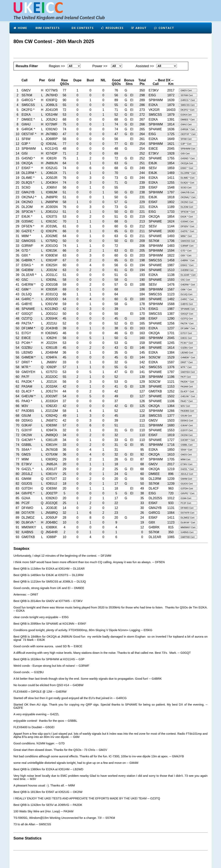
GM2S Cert (186, 455)
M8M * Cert (186, 236)
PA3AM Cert (187, 387)
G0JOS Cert (187, 484)
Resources (112, 28)
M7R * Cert (186, 367)
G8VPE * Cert (187, 493)
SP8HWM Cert (188, 149)
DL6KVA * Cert (188, 522)
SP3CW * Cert (188, 212)
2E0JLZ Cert (187, 474)
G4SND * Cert (188, 158)
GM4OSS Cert (188, 241)
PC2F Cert (186, 503)
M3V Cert (185, 406)
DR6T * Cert (187, 362)
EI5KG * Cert (187, 265)
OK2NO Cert (187, 202)
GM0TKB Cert (188, 537)
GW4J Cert (186, 124)
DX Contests (82, 28)
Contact (164, 28)
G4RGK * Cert (188, 129)
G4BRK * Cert (187, 260)
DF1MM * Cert (188, 328)
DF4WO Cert (187, 508)
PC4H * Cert (187, 343)
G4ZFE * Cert (187, 231)
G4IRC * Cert (187, 299)
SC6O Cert (186, 188)
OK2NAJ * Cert (188, 197)
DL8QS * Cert (187, 183)
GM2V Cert (186, 90)
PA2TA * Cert (187, 323)
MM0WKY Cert (188, 527)
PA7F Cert (186, 377)
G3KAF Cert (187, 425)
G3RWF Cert (187, 246)
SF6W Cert (186, 139)
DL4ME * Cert (187, 178)
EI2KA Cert (186, 115)
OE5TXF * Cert (188, 134)
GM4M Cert (186, 479)
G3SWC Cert (187, 222)
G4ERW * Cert (188, 285)
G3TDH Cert (187, 489)
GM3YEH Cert (188, 372)
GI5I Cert (185, 154)
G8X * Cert (186, 255)
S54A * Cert (186, 450)
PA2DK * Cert (187, 382)
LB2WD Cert (187, 353)
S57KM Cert (187, 95)
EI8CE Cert (186, 338)
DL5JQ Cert (186, 294)
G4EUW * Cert (188, 396)
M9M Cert (185, 459)
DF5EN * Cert (187, 226)
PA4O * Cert (187, 401)
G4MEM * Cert (188, 357)
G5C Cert (185, 280)
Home (20, 28)
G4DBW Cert (187, 270)
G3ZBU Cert (187, 348)
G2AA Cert (186, 498)
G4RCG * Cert (188, 100)
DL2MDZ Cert (187, 518)
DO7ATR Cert (187, 513)
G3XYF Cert (187, 430)
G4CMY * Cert (188, 440)
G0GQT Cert (187, 314)
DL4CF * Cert (187, 391)
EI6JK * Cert (187, 217)
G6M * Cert (186, 289)
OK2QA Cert (187, 163)
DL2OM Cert (187, 207)
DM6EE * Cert (188, 120)
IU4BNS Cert (187, 532)
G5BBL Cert (187, 445)
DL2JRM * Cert (188, 173)
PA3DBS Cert (187, 411)
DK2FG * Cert (187, 110)
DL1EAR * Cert (188, 275)
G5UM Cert (186, 416)
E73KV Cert (186, 464)
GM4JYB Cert (187, 192)
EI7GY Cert (186, 333)
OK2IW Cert (187, 435)
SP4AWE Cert (188, 309)
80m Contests (47, 28)
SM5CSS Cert (188, 105)
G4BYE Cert (187, 304)
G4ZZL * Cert (187, 469)
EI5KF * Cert (187, 168)
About (139, 28)
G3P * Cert (186, 144)
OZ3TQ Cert (187, 319)
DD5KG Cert (187, 421)
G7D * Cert (186, 251)
